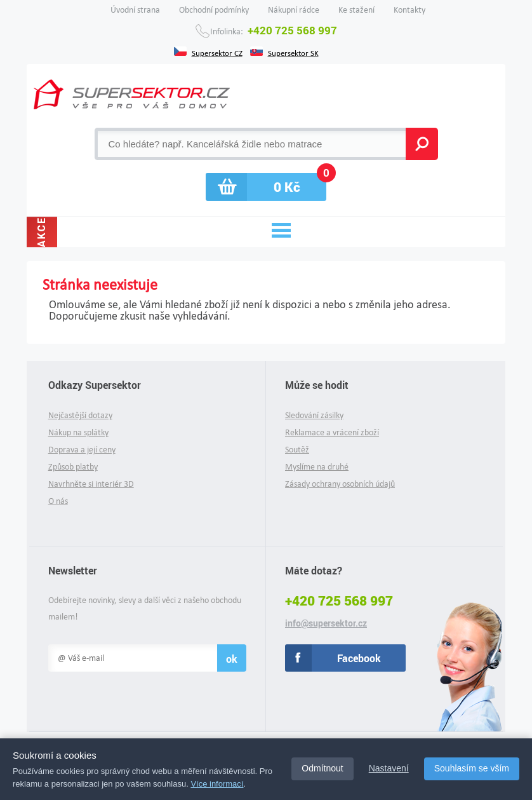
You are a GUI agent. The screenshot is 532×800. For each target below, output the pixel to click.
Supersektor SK (293, 52)
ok (232, 659)
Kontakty (409, 10)
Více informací (217, 784)
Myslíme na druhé (317, 467)
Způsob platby (73, 467)
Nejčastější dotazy (80, 415)
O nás (58, 501)
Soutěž (297, 450)
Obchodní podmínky (214, 10)
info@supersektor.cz (326, 623)
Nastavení (389, 768)
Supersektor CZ (217, 52)
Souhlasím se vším (472, 768)
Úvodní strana (135, 10)
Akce (42, 232)
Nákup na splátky (78, 432)
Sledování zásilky (314, 415)
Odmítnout (322, 768)
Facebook (359, 658)
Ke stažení (356, 10)
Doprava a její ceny (82, 450)
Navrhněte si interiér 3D (91, 484)
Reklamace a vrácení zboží (332, 432)
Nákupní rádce (294, 10)
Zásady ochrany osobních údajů (340, 484)
